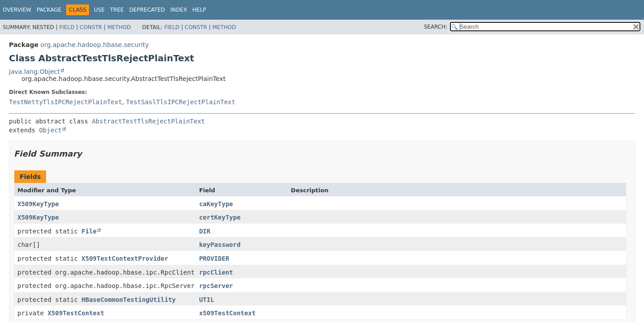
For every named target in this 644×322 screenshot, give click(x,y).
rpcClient (216, 272)
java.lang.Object (34, 72)
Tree (117, 10)
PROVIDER (214, 258)
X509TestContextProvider (125, 258)
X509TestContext (76, 313)
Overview (17, 10)
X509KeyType (38, 204)
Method (119, 27)
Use (99, 10)
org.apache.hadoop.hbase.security (95, 45)
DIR (205, 231)
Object (50, 130)
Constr (91, 27)
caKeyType (216, 204)
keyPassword (220, 245)
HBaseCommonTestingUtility (129, 300)
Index (179, 10)
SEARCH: (436, 27)
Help (199, 10)
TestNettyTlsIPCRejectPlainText (66, 102)
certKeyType (220, 217)
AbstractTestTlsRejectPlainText (148, 121)
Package (49, 10)
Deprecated (147, 10)
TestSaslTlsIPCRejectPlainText (181, 102)
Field (67, 27)
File (89, 231)
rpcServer (216, 286)
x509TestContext (227, 313)
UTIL (207, 300)
